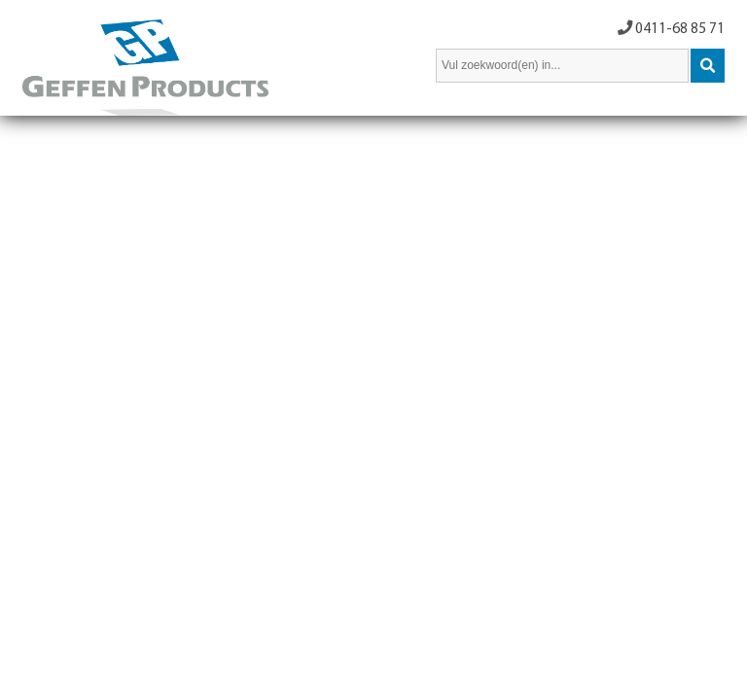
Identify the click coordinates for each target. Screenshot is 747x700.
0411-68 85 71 (680, 29)
